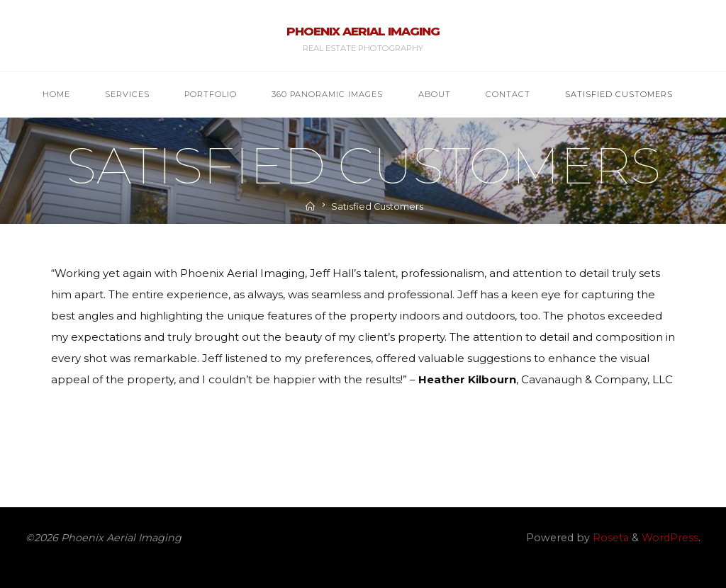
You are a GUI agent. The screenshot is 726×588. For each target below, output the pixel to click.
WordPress (670, 538)
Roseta (609, 538)
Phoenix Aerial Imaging (363, 32)
